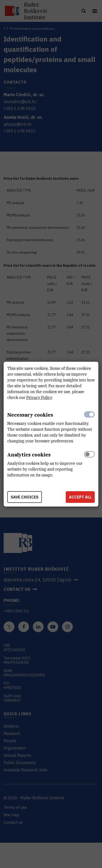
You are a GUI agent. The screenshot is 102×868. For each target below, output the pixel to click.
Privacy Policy (39, 397)
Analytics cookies (29, 455)
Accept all (80, 497)
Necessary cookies (30, 415)
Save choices (25, 497)
